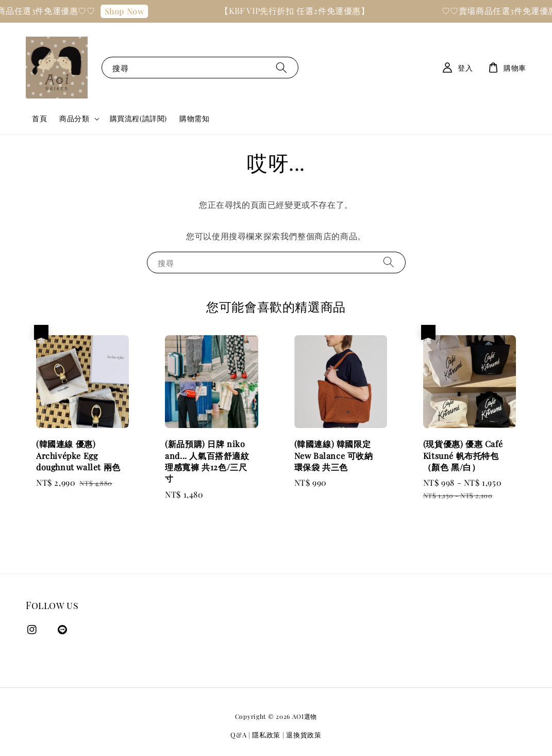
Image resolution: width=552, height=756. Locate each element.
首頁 (39, 118)
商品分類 (74, 119)
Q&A (238, 735)
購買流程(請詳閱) (138, 118)
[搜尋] (281, 67)
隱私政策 (266, 735)
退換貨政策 (304, 735)
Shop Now (136, 11)
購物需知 (194, 118)
